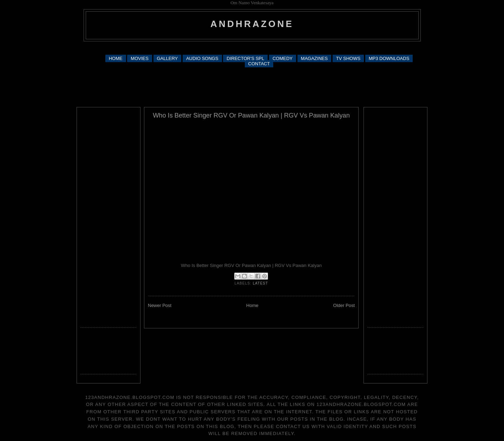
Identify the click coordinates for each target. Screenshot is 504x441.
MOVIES (140, 58)
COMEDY (283, 58)
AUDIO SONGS (202, 58)
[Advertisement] (252, 48)
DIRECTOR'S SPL (245, 58)
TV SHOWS (348, 58)
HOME (116, 58)
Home (252, 305)
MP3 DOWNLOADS (389, 58)
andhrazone (252, 24)
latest (261, 283)
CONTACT (259, 64)
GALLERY (168, 58)
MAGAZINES (315, 58)
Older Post (344, 305)
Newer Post (160, 305)
